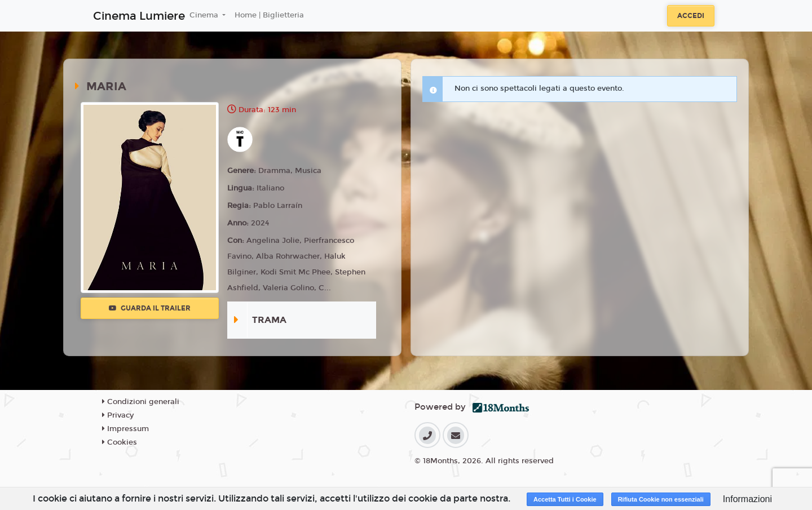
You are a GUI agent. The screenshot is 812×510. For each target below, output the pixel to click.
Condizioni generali (141, 402)
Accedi (691, 16)
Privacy (118, 415)
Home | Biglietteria (269, 15)
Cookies (120, 442)
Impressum (125, 429)
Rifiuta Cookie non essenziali (661, 499)
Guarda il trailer (150, 308)
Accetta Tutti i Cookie (565, 499)
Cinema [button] (205, 15)
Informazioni (747, 499)
